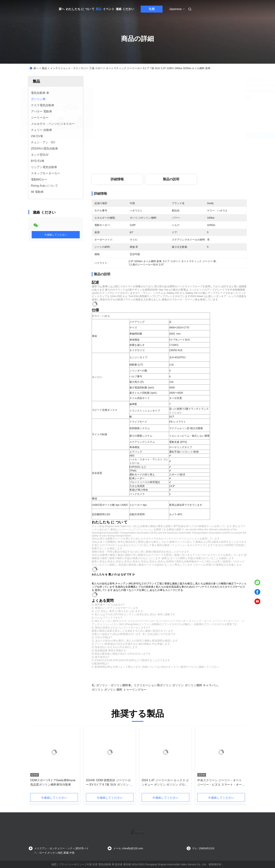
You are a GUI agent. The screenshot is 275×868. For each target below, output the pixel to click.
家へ (62, 9)
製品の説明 (171, 179)
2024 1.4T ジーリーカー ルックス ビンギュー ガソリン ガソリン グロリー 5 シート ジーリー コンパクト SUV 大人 (165, 783)
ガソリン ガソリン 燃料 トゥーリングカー (119, 690)
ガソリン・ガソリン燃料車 (114, 685)
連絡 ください (125, 9)
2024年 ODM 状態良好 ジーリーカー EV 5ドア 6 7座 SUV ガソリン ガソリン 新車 (109, 783)
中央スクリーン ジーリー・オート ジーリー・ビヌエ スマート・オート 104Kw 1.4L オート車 (221, 783)
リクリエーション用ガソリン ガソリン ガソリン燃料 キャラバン (176, 685)
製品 (99, 9)
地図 (54, 864)
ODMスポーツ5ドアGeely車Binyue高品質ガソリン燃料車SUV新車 (53, 782)
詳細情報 (117, 179)
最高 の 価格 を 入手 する (193, 135)
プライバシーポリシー (72, 864)
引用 (152, 9)
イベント (109, 9)
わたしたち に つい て (80, 9)
